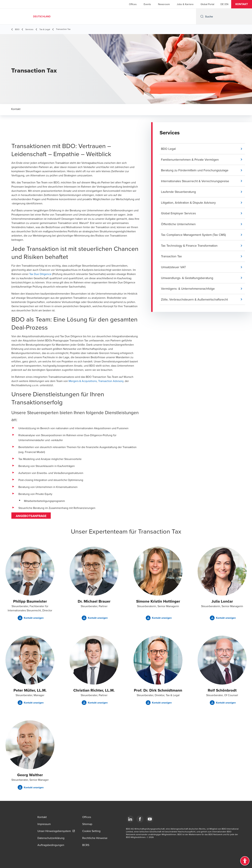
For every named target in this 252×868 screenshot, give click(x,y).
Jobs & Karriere (185, 4)
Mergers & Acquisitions (83, 381)
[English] (227, 4)
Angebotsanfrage (31, 516)
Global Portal (207, 4)
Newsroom (164, 4)
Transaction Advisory (111, 381)
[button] (242, 4)
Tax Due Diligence (40, 274)
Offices (133, 4)
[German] (222, 4)
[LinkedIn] (130, 819)
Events (147, 4)
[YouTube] (150, 819)
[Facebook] (140, 819)
